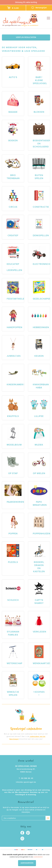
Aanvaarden (27, 863)
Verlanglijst (39, 8)
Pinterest (29, 833)
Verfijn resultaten (26, 37)
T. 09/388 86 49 (26, 778)
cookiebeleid (38, 857)
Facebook (23, 833)
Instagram (23, 839)
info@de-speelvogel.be (26, 782)
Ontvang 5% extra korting (26, 2)
